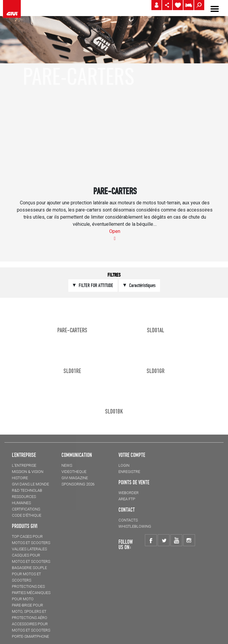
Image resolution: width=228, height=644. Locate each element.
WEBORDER (129, 493)
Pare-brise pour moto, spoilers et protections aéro (30, 611)
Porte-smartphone (30, 636)
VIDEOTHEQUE (74, 472)
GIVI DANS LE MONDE (30, 484)
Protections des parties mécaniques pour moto (31, 593)
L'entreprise (24, 465)
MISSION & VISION (28, 472)
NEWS (67, 465)
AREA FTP (127, 499)
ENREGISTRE (129, 472)
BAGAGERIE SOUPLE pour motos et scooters (29, 574)
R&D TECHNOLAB (27, 490)
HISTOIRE (20, 478)
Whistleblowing (135, 526)
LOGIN (124, 465)
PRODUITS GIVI (25, 526)
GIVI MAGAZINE (75, 478)
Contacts (128, 520)
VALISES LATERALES (29, 549)
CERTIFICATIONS (26, 509)
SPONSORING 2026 (78, 484)
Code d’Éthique (27, 515)
